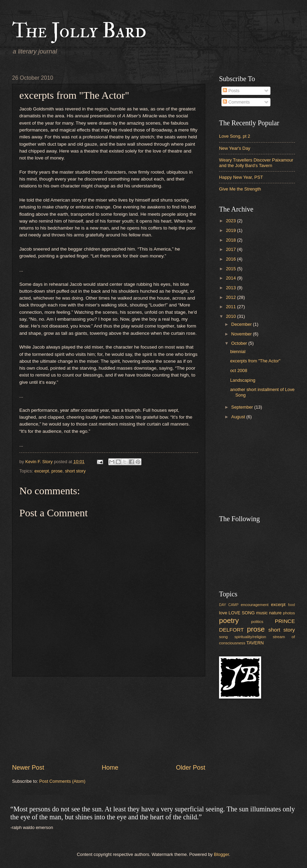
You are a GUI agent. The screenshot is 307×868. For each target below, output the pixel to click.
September (243, 407)
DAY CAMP (229, 605)
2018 (231, 240)
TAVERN (255, 643)
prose (57, 471)
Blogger (221, 854)
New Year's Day (235, 148)
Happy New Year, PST (241, 177)
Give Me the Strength (240, 189)
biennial (238, 352)
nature (275, 613)
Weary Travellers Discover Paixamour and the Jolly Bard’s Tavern (256, 163)
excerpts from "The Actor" (255, 361)
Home (110, 768)
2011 (231, 307)
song (223, 637)
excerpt (42, 471)
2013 (231, 288)
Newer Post (28, 768)
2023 (231, 221)
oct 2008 (239, 370)
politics (257, 622)
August (239, 417)
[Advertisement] (109, 720)
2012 (231, 297)
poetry (229, 620)
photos (289, 613)
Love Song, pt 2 (235, 136)
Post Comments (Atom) (62, 781)
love (223, 613)
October (240, 343)
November (242, 334)
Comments (236, 102)
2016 (231, 259)
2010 (231, 316)
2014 (231, 278)
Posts (231, 91)
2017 (231, 249)
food (291, 605)
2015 (231, 269)
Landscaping (243, 380)
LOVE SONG (241, 613)
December (242, 324)
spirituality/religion (250, 637)
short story (75, 471)
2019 (231, 230)
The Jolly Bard (79, 31)
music (262, 613)
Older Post (191, 768)
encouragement (255, 605)
